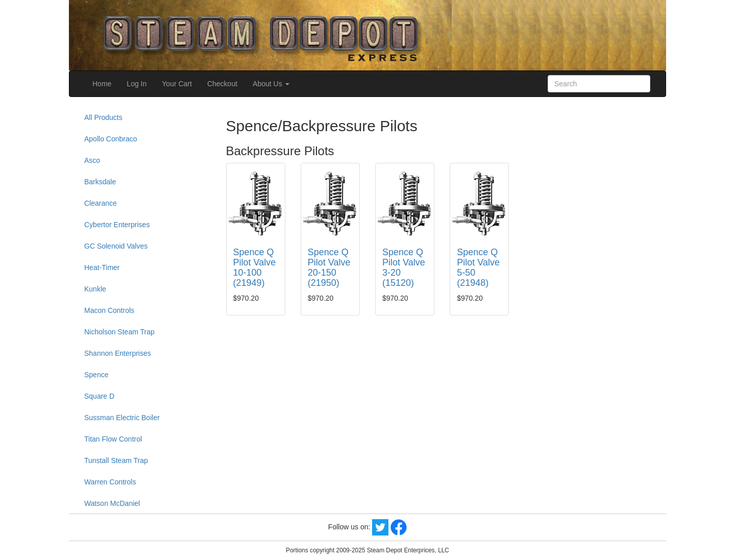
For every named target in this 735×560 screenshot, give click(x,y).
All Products (103, 117)
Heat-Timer (102, 267)
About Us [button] (271, 84)
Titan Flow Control (113, 439)
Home (102, 84)
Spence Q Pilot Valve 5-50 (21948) (478, 267)
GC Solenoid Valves (116, 246)
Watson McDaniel (112, 503)
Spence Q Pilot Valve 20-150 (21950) (329, 267)
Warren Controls (110, 482)
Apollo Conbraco (111, 139)
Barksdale (100, 182)
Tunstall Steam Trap (116, 460)
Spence (96, 375)
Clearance (101, 203)
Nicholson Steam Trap (119, 332)
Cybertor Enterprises (117, 225)
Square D (99, 396)
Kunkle (95, 289)
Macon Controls (109, 310)
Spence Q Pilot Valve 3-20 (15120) (404, 267)
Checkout (222, 84)
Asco (92, 160)
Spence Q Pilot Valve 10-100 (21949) (255, 267)
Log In (137, 84)
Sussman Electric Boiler (122, 418)
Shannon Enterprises (118, 353)
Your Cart (177, 84)
